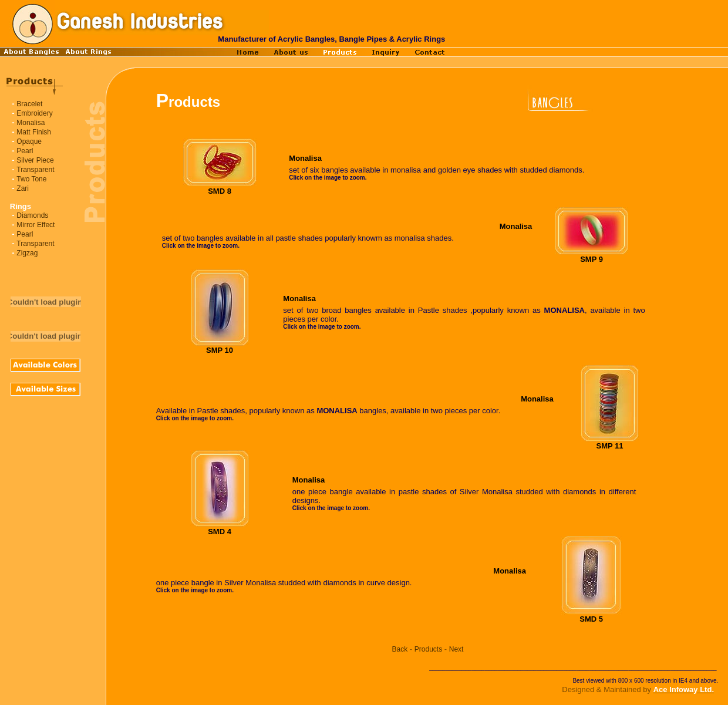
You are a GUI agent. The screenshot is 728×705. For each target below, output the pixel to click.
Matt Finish (34, 132)
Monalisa (31, 123)
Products (428, 649)
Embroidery (34, 113)
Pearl (25, 151)
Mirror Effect (36, 225)
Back (400, 649)
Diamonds (32, 215)
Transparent (35, 170)
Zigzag (27, 253)
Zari (23, 188)
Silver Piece (35, 160)
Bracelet (29, 104)
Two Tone (31, 179)
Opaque (29, 141)
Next (456, 649)
